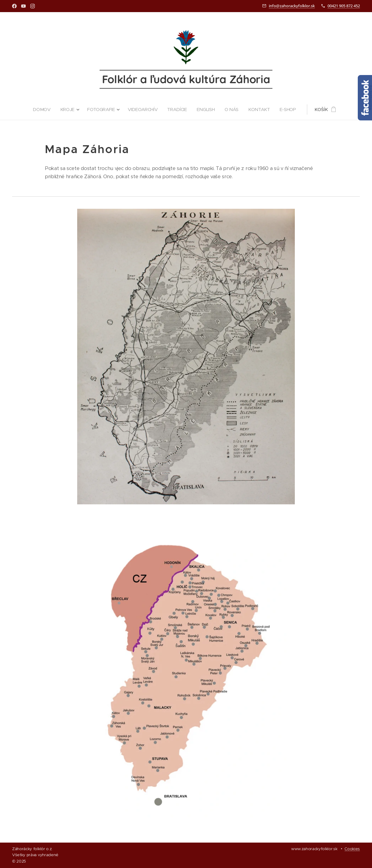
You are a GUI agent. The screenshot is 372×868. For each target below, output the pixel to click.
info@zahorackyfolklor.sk (292, 6)
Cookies (352, 849)
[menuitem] (41, 110)
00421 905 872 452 (344, 6)
